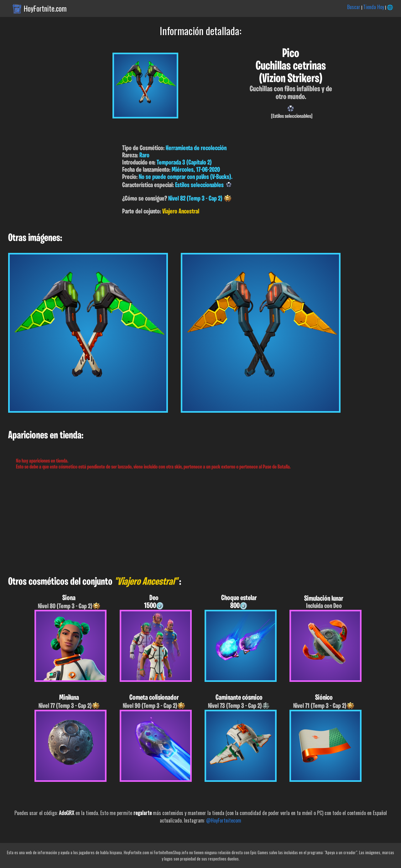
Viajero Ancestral (181, 212)
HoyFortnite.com (45, 8)
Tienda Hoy (374, 7)
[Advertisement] (188, 523)
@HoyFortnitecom (224, 820)
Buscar (354, 7)
